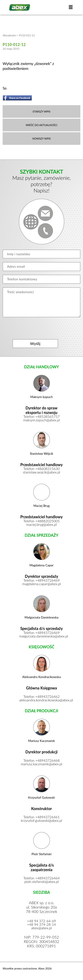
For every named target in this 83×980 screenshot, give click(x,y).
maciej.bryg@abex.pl (41, 524)
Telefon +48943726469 (42, 580)
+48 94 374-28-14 (41, 924)
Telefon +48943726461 (42, 817)
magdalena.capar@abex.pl (41, 584)
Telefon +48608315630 (42, 469)
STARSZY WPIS (42, 111)
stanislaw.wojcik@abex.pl (41, 472)
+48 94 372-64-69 (41, 921)
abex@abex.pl (42, 928)
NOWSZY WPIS (41, 138)
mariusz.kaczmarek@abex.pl (41, 764)
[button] (71, 7)
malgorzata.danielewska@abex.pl (41, 636)
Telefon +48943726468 (42, 760)
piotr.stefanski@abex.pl (41, 882)
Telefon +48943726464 (42, 878)
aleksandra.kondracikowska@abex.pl (41, 700)
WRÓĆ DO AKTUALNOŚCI (41, 125)
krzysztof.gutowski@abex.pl (41, 820)
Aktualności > (10, 35)
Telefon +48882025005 (42, 521)
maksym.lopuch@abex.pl (42, 420)
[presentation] (41, 328)
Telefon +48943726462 (42, 696)
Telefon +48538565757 (42, 416)
